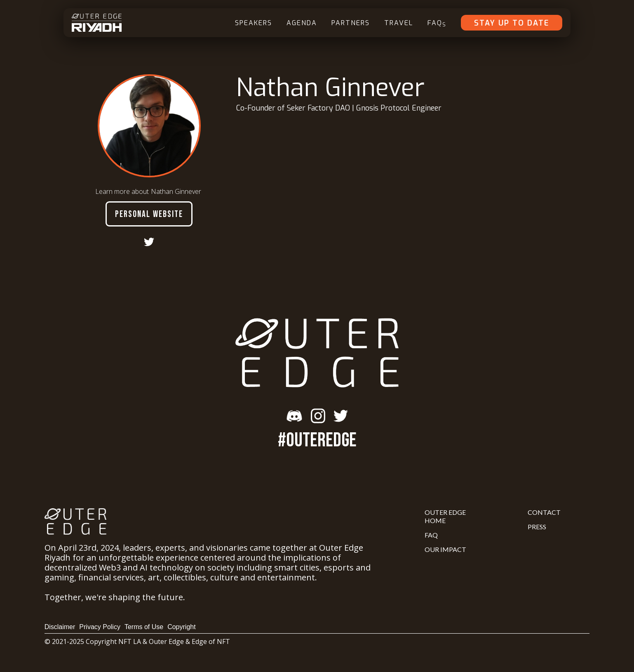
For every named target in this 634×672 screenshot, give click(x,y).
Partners (351, 23)
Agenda (302, 23)
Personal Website (149, 214)
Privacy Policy (100, 627)
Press (537, 527)
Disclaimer (60, 627)
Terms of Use (144, 627)
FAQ (437, 23)
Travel (399, 23)
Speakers (254, 23)
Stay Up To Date (512, 23)
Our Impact (445, 549)
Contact (544, 512)
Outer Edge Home (445, 516)
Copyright (181, 627)
